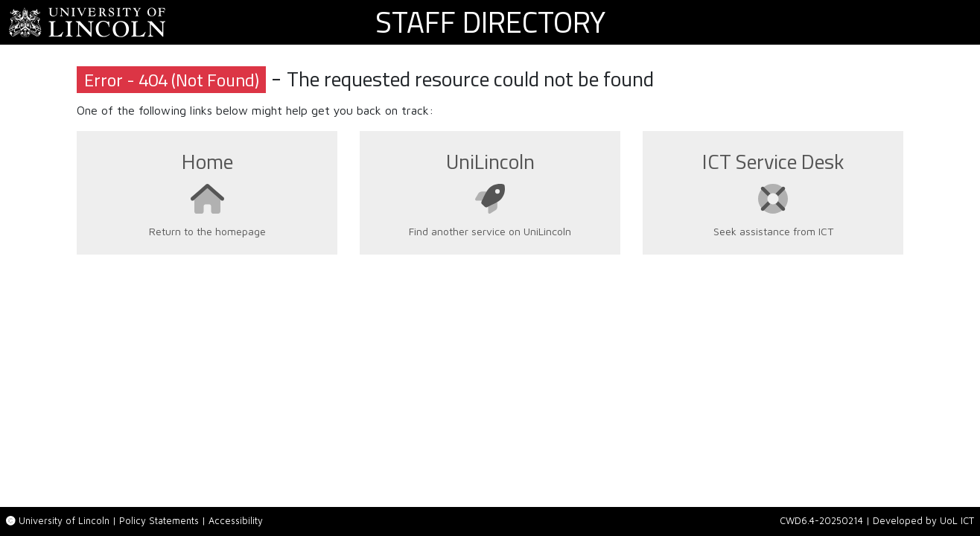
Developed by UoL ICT (923, 521)
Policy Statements (159, 521)
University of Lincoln (64, 521)
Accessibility (236, 521)
